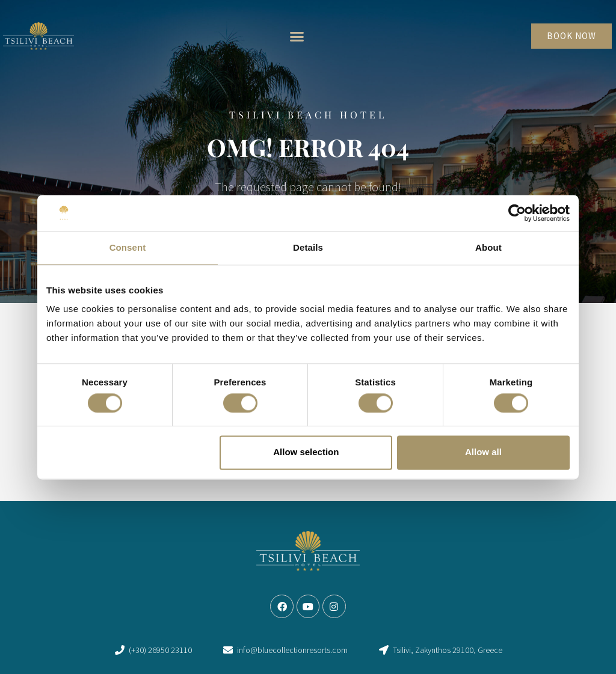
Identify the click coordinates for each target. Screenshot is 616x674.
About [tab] (488, 247)
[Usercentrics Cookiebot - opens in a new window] (517, 213)
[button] (297, 36)
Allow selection (306, 452)
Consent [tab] (128, 247)
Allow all (483, 452)
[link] (38, 36)
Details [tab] (308, 247)
